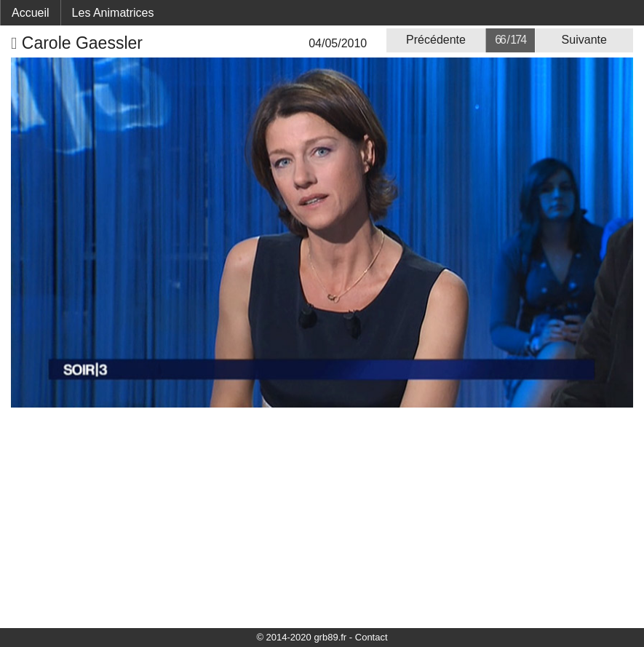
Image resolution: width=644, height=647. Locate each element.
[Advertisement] (322, 517)
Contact (371, 637)
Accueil (31, 13)
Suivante (584, 40)
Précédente (436, 40)
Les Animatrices (113, 13)
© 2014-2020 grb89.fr (301, 637)
